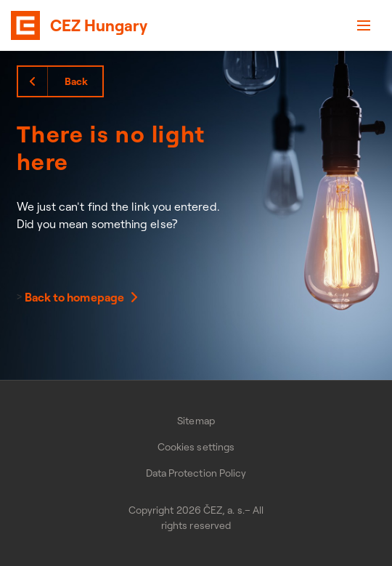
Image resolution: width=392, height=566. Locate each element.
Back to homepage (74, 297)
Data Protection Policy (196, 473)
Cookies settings (196, 447)
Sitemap (196, 421)
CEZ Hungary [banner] (99, 25)
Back (76, 81)
